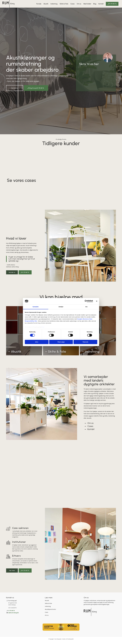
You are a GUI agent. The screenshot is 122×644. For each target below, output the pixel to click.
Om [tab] (86, 307)
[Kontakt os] (15, 88)
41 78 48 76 (11, 613)
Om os (90, 426)
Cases (90, 429)
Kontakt (91, 432)
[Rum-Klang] (8, 4)
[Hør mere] (12, 573)
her (43, 327)
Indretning (48, 609)
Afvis (37, 342)
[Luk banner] (97, 301)
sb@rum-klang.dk (13, 615)
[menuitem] (39, 4)
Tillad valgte (61, 342)
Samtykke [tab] (36, 307)
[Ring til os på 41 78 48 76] (36, 88)
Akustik (47, 603)
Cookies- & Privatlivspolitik (68, 642)
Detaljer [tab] (61, 307)
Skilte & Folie (48, 606)
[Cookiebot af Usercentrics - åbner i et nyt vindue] (86, 301)
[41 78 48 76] (25, 272)
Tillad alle (85, 342)
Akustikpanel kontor (50, 612)
